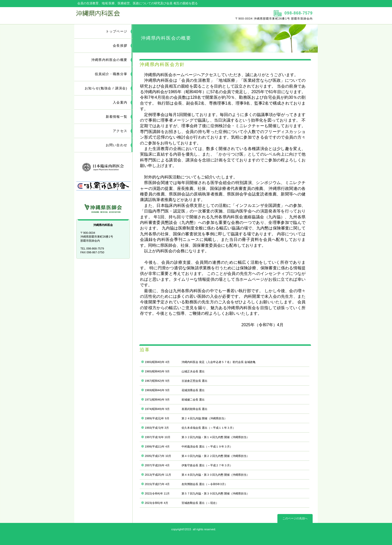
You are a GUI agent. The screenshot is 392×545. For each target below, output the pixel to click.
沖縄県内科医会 (135, 15)
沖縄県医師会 (103, 207)
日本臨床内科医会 (103, 166)
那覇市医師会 (103, 186)
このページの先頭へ (295, 518)
